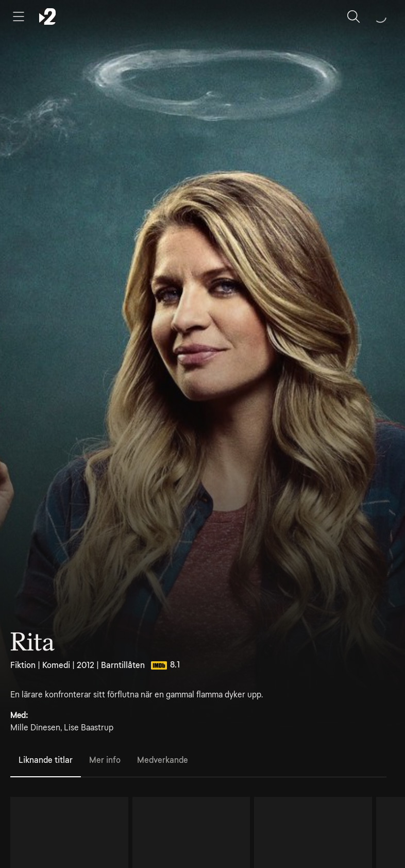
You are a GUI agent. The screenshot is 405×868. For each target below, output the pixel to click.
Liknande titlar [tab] (46, 760)
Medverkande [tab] (163, 760)
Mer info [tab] (105, 760)
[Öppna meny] (19, 16)
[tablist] (198, 761)
